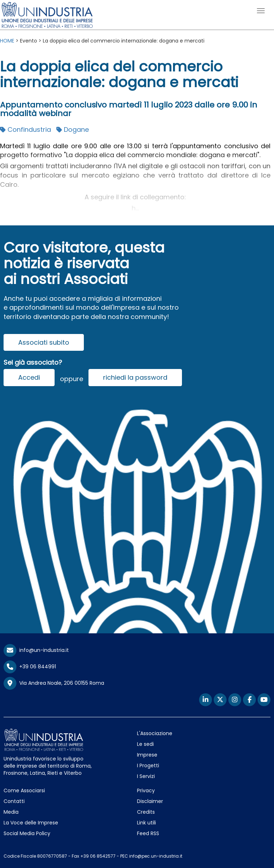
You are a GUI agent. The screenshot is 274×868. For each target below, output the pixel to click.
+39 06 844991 (30, 667)
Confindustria (26, 129)
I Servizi (146, 776)
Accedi (29, 377)
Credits (146, 812)
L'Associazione (155, 733)
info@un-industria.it (36, 650)
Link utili (146, 823)
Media (11, 812)
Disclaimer (150, 801)
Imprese (147, 755)
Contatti (14, 801)
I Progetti (148, 765)
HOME (7, 41)
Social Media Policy (27, 833)
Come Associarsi (24, 790)
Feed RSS (148, 833)
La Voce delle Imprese (31, 823)
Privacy (146, 790)
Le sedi (145, 744)
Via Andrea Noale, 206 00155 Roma (54, 683)
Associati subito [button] (44, 342)
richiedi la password (135, 377)
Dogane (73, 129)
